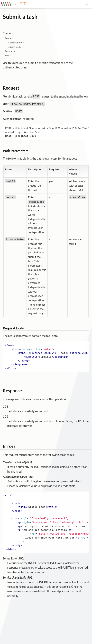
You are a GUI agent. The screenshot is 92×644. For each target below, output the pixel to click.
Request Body (14, 47)
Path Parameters (16, 43)
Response (10, 51)
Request (9, 38)
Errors (8, 55)
